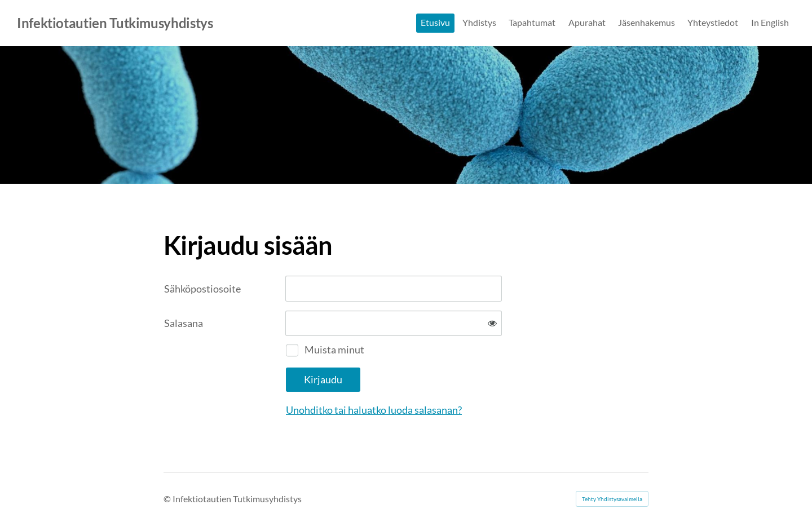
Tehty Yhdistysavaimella (612, 499)
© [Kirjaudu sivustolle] (168, 499)
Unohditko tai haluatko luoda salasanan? (374, 410)
